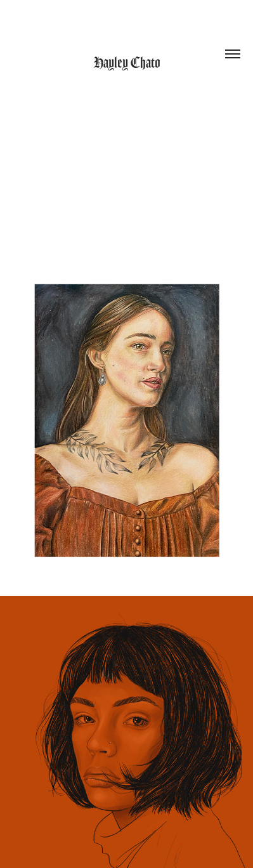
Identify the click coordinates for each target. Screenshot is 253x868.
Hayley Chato (127, 63)
